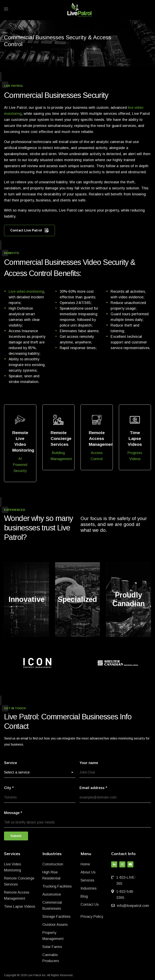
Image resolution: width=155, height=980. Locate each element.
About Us (88, 872)
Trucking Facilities (57, 886)
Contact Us (90, 904)
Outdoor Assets (55, 925)
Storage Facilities (56, 917)
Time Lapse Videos (20, 906)
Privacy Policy (92, 917)
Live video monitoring (26, 291)
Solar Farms (52, 947)
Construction (53, 864)
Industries (88, 888)
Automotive (52, 894)
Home (85, 864)
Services (87, 880)
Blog (84, 896)
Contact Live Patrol (29, 230)
